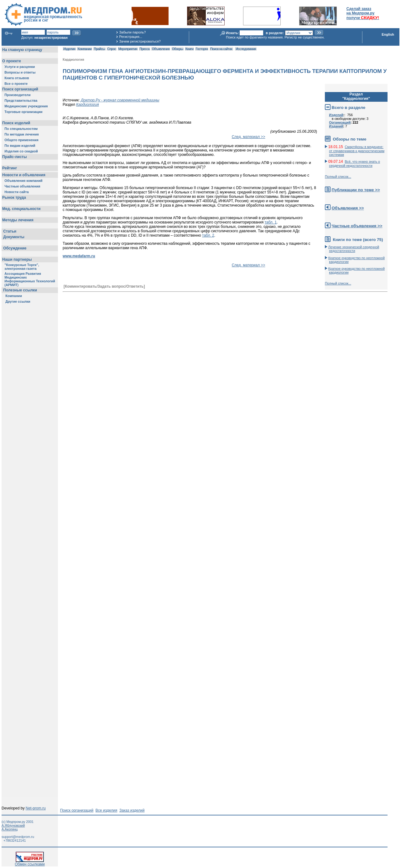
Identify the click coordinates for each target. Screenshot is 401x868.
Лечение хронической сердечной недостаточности (354, 249)
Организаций (340, 122)
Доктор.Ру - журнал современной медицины (120, 100)
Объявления (161, 49)
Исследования (246, 49)
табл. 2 (208, 235)
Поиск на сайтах (221, 49)
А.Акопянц (10, 829)
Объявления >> (348, 208)
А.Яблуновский (13, 825)
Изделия (69, 49)
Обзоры (178, 49)
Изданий (336, 126)
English (388, 34)
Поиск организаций (77, 810)
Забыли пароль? (132, 32)
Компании (84, 49)
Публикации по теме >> (356, 190)
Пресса (144, 49)
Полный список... (338, 177)
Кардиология (73, 59)
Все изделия (106, 810)
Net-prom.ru (36, 808)
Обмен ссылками (30, 863)
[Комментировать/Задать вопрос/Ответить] (104, 286)
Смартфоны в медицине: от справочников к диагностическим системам (357, 151)
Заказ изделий (132, 810)
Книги (189, 49)
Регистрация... (130, 37)
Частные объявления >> (357, 226)
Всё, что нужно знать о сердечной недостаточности (354, 164)
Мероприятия (128, 49)
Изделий (336, 115)
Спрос (112, 49)
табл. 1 (271, 222)
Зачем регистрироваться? (140, 41)
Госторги (202, 49)
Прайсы (99, 49)
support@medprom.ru (18, 837)
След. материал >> (249, 137)
